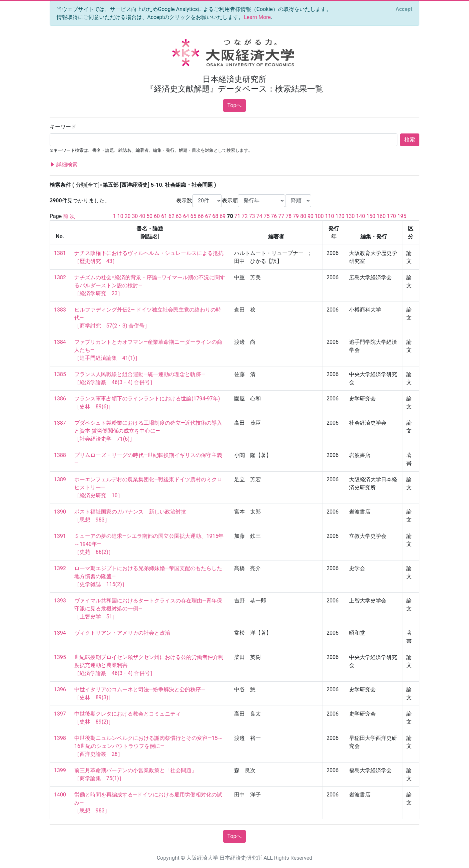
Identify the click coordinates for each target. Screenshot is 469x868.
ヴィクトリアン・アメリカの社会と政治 (122, 633)
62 (172, 216)
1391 (60, 536)
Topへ (235, 105)
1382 (60, 277)
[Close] (404, 9)
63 (179, 216)
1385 (60, 374)
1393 (60, 601)
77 (281, 216)
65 (194, 216)
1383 (60, 310)
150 (371, 216)
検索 (410, 140)
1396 (60, 689)
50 (150, 216)
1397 (60, 714)
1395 (60, 657)
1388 (60, 455)
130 (350, 216)
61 (164, 216)
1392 (60, 568)
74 (259, 216)
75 (266, 216)
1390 (60, 512)
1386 (60, 399)
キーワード (63, 127)
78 (288, 216)
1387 (60, 423)
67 (208, 216)
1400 (60, 795)
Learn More (257, 17)
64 (186, 216)
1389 (60, 479)
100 (319, 216)
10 (120, 216)
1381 (60, 253)
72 (245, 216)
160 (381, 216)
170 (392, 216)
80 (303, 216)
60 (157, 216)
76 (274, 216)
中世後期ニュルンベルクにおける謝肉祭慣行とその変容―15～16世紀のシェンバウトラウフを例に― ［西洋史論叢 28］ (149, 746)
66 (201, 216)
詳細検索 (64, 165)
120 (340, 216)
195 (402, 216)
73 (252, 216)
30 (135, 216)
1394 (60, 633)
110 (330, 216)
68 (215, 216)
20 (128, 216)
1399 (60, 770)
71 (237, 216)
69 (223, 216)
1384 (60, 342)
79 (296, 216)
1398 (60, 738)
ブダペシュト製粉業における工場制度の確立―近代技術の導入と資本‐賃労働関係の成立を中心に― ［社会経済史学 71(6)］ (148, 431)
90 (310, 216)
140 (361, 216)
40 (142, 216)
